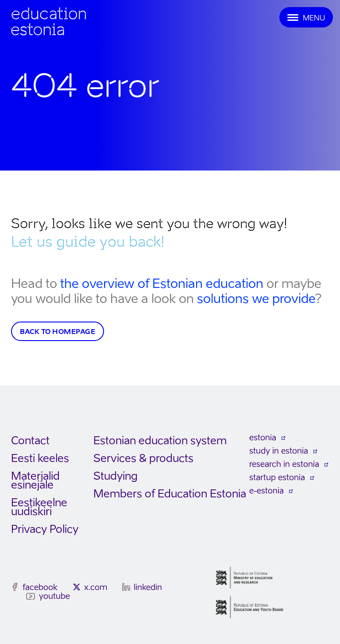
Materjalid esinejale (35, 480)
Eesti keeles (40, 458)
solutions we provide (256, 298)
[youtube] (31, 596)
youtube (54, 596)
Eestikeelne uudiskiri (39, 507)
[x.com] (77, 587)
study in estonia (279, 451)
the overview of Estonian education (162, 283)
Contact (30, 440)
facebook (40, 587)
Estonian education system (160, 440)
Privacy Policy (45, 529)
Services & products (143, 458)
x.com (96, 587)
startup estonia (277, 477)
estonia (263, 437)
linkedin (148, 587)
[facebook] (15, 587)
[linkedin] (126, 587)
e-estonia (267, 491)
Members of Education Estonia (170, 494)
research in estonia (284, 464)
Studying (116, 476)
